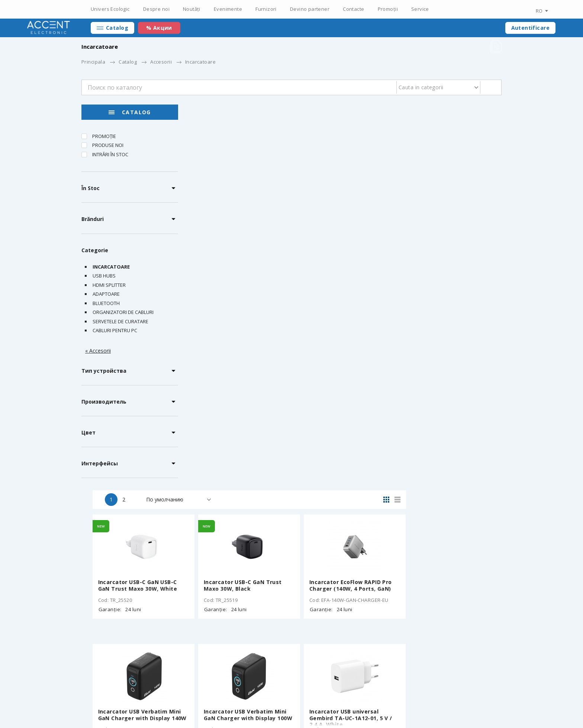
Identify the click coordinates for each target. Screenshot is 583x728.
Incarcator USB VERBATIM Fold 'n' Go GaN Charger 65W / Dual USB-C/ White (342, 461)
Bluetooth (106, 303)
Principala (93, 62)
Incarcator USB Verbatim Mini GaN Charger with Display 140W (239, 329)
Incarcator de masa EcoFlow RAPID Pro (234, 458)
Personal (389, 698)
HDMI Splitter (109, 285)
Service (420, 9)
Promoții (388, 9)
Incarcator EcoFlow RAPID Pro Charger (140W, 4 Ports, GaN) (447, 199)
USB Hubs (104, 276)
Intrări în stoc (110, 154)
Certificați (194, 698)
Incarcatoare (111, 267)
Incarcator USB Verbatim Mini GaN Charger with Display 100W (344, 329)
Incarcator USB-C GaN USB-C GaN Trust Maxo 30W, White (234, 199)
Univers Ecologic (110, 9)
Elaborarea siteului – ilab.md (129, 710)
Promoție (104, 136)
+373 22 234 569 (437, 698)
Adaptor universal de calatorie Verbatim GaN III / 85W (238, 588)
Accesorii (161, 62)
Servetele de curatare (120, 321)
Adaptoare (106, 294)
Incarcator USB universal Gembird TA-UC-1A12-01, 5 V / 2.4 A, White (447, 332)
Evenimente (228, 9)
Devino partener (310, 9)
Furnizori (266, 9)
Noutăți (192, 9)
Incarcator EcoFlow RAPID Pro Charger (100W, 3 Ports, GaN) (447, 458)
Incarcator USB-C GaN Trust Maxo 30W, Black (339, 199)
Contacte (353, 9)
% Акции (159, 28)
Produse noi (108, 145)
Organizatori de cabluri (123, 312)
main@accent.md (481, 698)
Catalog (117, 28)
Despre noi (156, 9)
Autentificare (530, 28)
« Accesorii (98, 351)
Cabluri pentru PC (115, 330)
